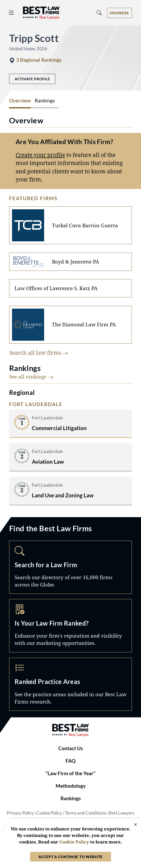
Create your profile (40, 155)
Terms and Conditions (85, 813)
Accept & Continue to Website (70, 857)
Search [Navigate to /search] (70, 567)
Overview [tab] (20, 101)
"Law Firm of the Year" (70, 773)
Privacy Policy (20, 813)
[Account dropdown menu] (119, 13)
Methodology (71, 786)
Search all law (39, 353)
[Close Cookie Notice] (132, 825)
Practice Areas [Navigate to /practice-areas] (70, 684)
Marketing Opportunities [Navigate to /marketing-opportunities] (70, 626)
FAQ (70, 761)
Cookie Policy (49, 813)
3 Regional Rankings (39, 60)
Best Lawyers (122, 813)
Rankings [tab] (45, 101)
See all (31, 377)
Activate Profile (32, 79)
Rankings (71, 798)
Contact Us (70, 748)
